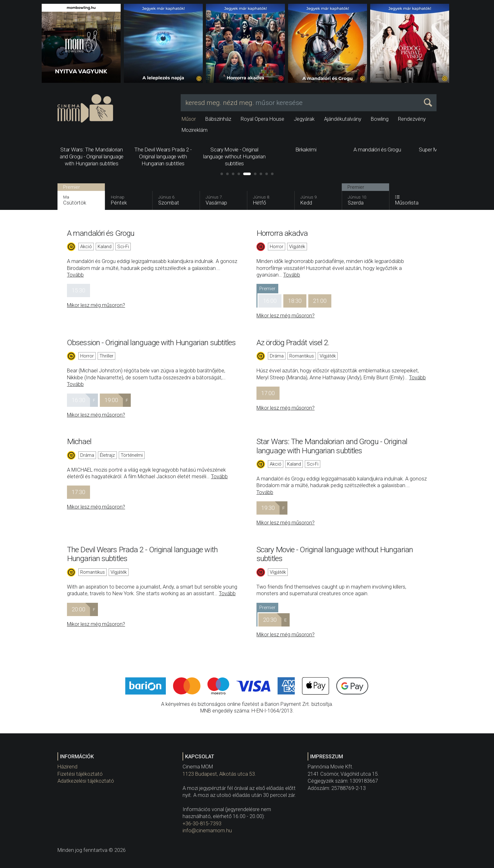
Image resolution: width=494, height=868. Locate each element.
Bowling (380, 119)
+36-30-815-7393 (202, 824)
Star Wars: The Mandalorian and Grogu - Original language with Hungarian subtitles (332, 446)
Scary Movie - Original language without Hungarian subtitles (335, 554)
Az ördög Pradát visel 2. (293, 342)
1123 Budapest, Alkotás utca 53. (219, 774)
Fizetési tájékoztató (80, 774)
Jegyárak (304, 119)
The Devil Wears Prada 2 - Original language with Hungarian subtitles (142, 554)
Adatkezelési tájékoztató (86, 781)
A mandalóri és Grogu (101, 233)
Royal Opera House (262, 119)
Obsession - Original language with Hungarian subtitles (151, 342)
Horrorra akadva (282, 233)
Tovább (75, 275)
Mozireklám (195, 130)
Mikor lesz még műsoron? (96, 305)
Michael (79, 441)
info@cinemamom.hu (207, 831)
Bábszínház (218, 119)
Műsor (189, 119)
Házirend (67, 767)
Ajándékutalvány (343, 119)
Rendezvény (412, 119)
